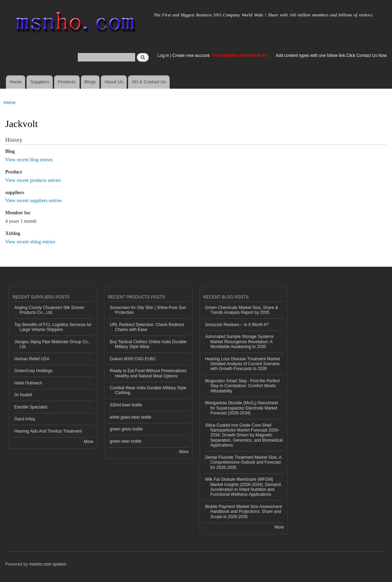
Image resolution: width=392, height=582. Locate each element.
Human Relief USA (32, 359)
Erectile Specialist (31, 407)
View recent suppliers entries (34, 201)
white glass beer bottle (130, 417)
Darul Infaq (25, 419)
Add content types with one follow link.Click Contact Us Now (331, 56)
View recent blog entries (29, 160)
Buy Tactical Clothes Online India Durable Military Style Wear (148, 344)
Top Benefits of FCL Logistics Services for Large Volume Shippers (53, 327)
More (88, 442)
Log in (163, 56)
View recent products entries (33, 180)
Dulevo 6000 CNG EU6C (133, 359)
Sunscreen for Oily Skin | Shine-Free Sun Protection (148, 310)
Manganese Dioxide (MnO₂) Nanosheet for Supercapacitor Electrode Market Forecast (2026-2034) (242, 408)
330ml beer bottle (126, 405)
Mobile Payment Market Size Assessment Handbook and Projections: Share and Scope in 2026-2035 (244, 512)
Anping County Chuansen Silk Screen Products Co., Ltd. (49, 310)
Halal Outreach (28, 383)
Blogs (90, 82)
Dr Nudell (23, 395)
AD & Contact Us (149, 82)
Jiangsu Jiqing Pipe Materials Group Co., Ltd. (52, 344)
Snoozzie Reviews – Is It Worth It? (237, 325)
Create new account (192, 56)
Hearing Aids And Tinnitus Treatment (48, 431)
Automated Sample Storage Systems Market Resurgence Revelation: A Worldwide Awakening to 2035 (240, 342)
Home (16, 82)
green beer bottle (125, 441)
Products (67, 82)
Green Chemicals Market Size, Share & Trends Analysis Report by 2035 (242, 310)
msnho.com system (48, 564)
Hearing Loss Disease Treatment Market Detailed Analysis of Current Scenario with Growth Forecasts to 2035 (243, 364)
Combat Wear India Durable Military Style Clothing (148, 390)
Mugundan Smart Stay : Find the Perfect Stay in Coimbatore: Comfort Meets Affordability (243, 386)
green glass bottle (126, 429)
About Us (114, 82)
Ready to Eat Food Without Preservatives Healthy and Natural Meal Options (148, 373)
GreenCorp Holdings (33, 371)
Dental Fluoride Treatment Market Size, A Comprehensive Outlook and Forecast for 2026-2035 (243, 462)
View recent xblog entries (30, 242)
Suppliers (40, 82)
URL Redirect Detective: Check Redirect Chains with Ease (147, 327)
